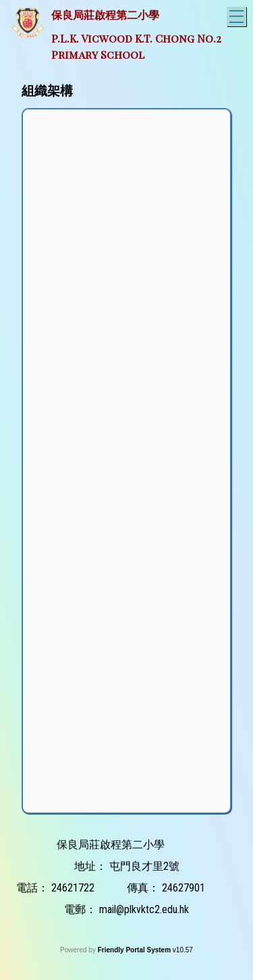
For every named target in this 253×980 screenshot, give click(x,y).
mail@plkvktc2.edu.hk (144, 909)
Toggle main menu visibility (238, 15)
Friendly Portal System (135, 950)
